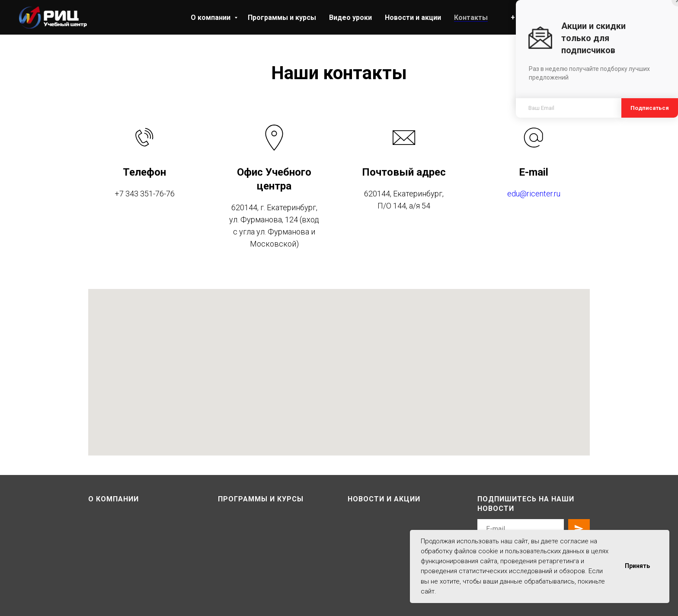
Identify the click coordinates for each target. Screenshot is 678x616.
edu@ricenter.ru (534, 194)
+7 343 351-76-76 (145, 194)
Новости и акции (413, 18)
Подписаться (650, 108)
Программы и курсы (282, 18)
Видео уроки (350, 18)
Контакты (471, 18)
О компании (211, 18)
